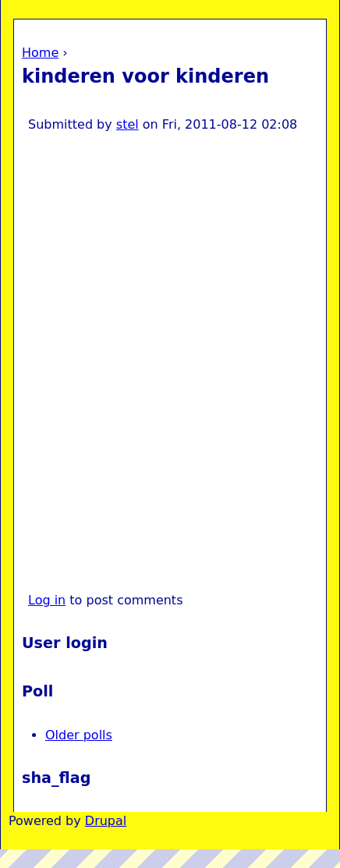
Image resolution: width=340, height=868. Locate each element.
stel (127, 124)
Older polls (79, 735)
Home (40, 53)
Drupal (106, 821)
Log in (47, 600)
